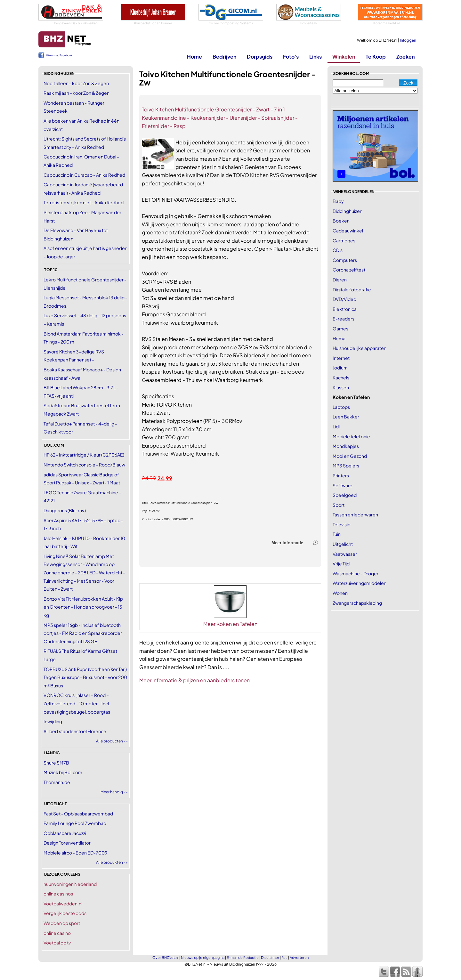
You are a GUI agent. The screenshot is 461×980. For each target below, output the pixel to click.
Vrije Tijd (341, 563)
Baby (338, 201)
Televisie (342, 524)
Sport (339, 505)
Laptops (341, 407)
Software (343, 485)
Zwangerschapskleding (357, 603)
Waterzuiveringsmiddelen (360, 583)
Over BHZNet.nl (166, 957)
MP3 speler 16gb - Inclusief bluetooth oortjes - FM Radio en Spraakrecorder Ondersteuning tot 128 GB (83, 633)
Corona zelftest (349, 270)
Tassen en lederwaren (355, 514)
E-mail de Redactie (243, 957)
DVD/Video (344, 299)
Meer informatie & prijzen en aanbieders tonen (194, 680)
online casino (57, 933)
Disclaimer (270, 957)
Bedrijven (224, 57)
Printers (341, 475)
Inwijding (53, 721)
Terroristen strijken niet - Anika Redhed (84, 202)
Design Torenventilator (67, 843)
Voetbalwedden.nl (63, 903)
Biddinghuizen (348, 211)
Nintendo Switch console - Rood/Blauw (84, 465)
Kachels (341, 377)
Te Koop (376, 57)
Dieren (340, 279)
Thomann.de (57, 782)
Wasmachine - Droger (356, 573)
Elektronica (345, 309)
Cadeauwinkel (348, 231)
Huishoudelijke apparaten (360, 348)
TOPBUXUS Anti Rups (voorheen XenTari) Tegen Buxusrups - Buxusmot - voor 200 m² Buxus (85, 677)
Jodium (340, 368)
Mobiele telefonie (351, 436)
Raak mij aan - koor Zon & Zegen (77, 93)
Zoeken (405, 57)
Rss (284, 957)
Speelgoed (345, 495)
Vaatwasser (345, 554)
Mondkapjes (346, 446)
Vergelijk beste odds (65, 913)
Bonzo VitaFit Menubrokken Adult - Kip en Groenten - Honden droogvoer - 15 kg (83, 607)
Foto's (291, 57)
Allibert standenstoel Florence (75, 731)
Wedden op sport (62, 923)
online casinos (58, 894)
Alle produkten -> (112, 862)
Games (340, 328)
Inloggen (408, 40)
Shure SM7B (56, 763)
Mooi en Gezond (350, 456)
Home (194, 57)
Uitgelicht (343, 544)
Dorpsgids (260, 57)
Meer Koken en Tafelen (230, 624)
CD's (338, 250)
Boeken (341, 221)
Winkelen (344, 57)
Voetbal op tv (57, 943)
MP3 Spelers (346, 466)
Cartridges (344, 240)
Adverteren (299, 957)
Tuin (337, 534)
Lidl (336, 426)
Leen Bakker (346, 417)
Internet (341, 358)
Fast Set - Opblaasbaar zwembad (78, 814)
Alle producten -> (112, 741)
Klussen (341, 387)
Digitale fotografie (352, 289)
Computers (345, 260)
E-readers (344, 319)
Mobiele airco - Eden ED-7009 (75, 853)
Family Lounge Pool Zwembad (75, 823)
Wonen (340, 593)
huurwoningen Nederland (70, 884)
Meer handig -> (114, 792)
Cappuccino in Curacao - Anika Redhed (84, 175)
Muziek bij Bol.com (63, 772)
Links (315, 57)
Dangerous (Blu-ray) (65, 510)
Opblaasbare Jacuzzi (65, 833)
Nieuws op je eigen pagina (203, 957)
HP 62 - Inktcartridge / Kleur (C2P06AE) (84, 455)
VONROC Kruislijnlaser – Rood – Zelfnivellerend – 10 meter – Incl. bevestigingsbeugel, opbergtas (77, 703)
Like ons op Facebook (59, 55)
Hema (339, 338)
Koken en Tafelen (351, 397)
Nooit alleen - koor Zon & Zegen (76, 83)
